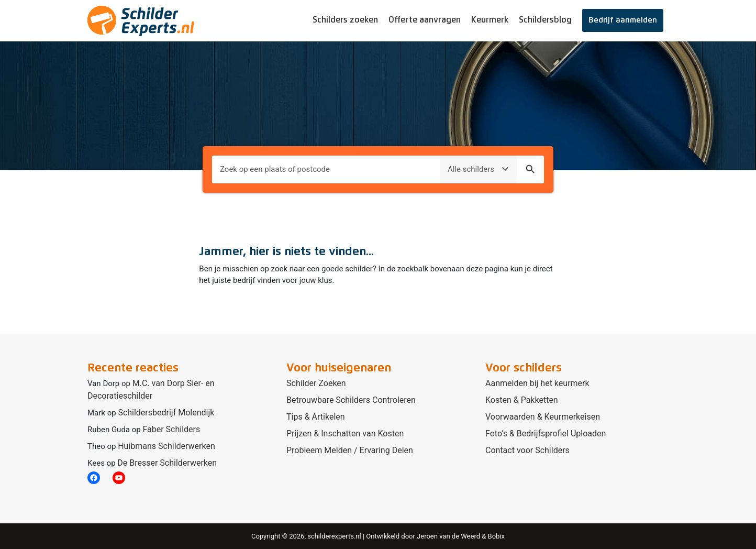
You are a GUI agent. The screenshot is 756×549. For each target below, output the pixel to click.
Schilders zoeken (345, 20)
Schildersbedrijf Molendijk (166, 413)
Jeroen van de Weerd (448, 536)
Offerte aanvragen (425, 20)
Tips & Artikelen (316, 417)
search (530, 169)
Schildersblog (545, 20)
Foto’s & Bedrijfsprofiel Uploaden (546, 433)
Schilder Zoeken (316, 383)
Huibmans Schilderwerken (166, 446)
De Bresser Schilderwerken (167, 463)
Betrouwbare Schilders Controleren (351, 400)
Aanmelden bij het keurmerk (537, 383)
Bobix (496, 536)
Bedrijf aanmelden (623, 20)
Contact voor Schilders (527, 450)
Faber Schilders (171, 429)
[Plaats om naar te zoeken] (326, 169)
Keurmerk (490, 20)
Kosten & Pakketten (522, 400)
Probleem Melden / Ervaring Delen (350, 450)
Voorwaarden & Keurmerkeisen (543, 417)
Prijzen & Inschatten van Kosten (345, 433)
